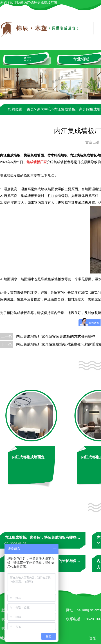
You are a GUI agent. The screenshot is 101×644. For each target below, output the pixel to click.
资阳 (94, 638)
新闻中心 (44, 109)
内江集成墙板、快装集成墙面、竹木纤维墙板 (34, 155)
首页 (27, 59)
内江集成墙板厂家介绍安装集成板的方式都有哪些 (56, 336)
